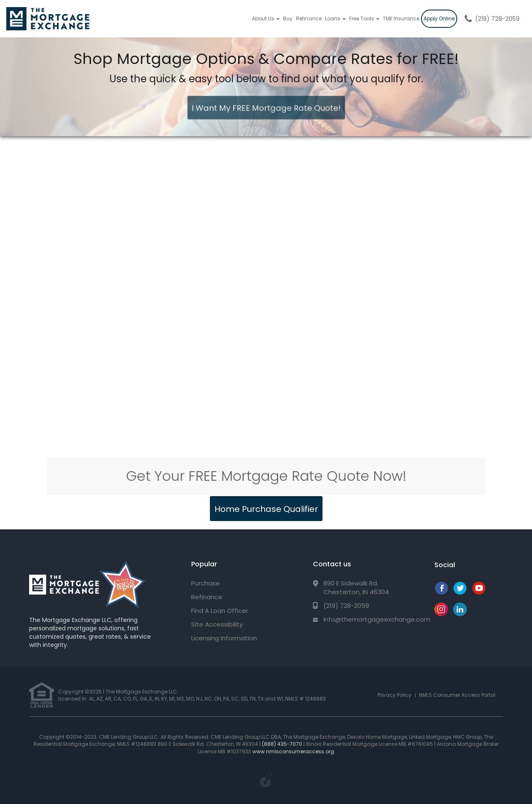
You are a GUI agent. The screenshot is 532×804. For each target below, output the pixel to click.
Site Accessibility (217, 624)
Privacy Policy (394, 695)
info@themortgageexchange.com (377, 619)
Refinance (309, 18)
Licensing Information (224, 638)
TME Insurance (401, 18)
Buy (288, 18)
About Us (266, 18)
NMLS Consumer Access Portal (457, 695)
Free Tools (364, 18)
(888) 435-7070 (282, 744)
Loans (335, 18)
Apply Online (439, 18)
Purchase (206, 583)
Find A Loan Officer (220, 611)
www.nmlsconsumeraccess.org (293, 751)
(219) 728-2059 (497, 19)
